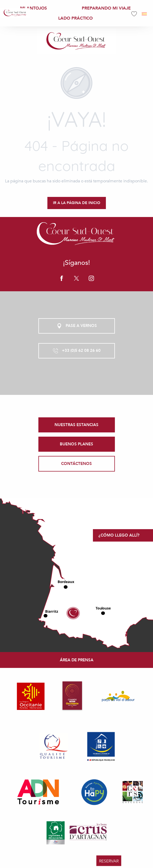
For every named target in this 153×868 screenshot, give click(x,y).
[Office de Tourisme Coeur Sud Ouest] (76, 41)
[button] (145, 14)
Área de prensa (77, 660)
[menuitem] (15, 13)
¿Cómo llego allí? (119, 535)
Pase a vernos (76, 326)
